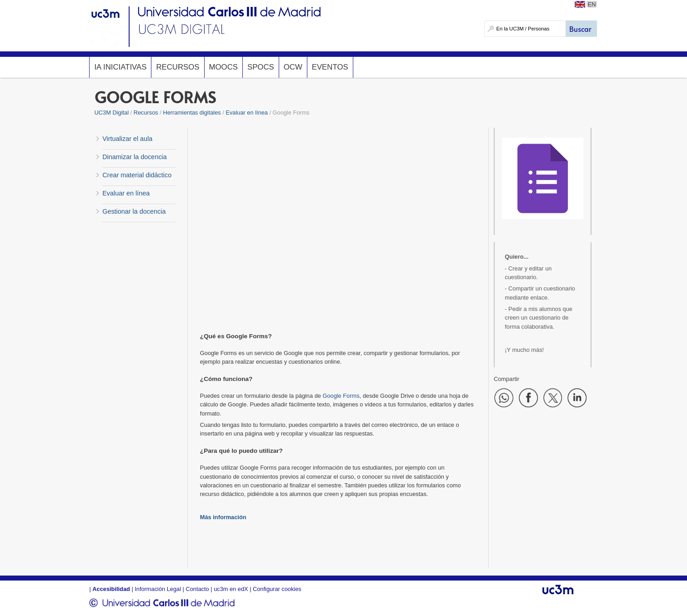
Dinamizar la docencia (135, 157)
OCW (293, 67)
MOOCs (223, 67)
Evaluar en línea (246, 113)
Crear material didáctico (137, 175)
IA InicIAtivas (120, 67)
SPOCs (261, 67)
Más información (223, 517)
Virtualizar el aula (127, 139)
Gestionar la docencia (134, 211)
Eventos (330, 67)
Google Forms (341, 396)
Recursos (178, 67)
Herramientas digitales (192, 113)
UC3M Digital (112, 113)
